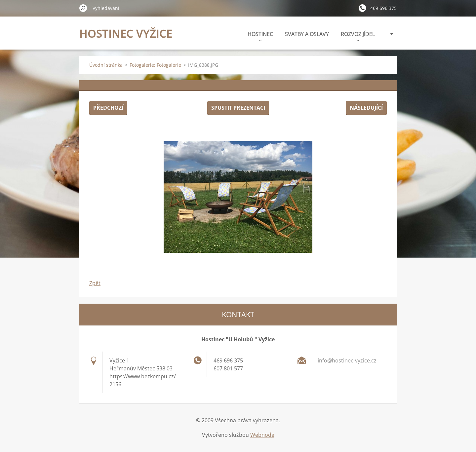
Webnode (262, 435)
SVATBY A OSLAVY (307, 34)
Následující (366, 108)
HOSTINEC (260, 36)
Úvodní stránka (106, 65)
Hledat (83, 8)
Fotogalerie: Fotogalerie (155, 65)
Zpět (95, 283)
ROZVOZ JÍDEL (358, 36)
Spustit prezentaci (238, 108)
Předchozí (108, 108)
